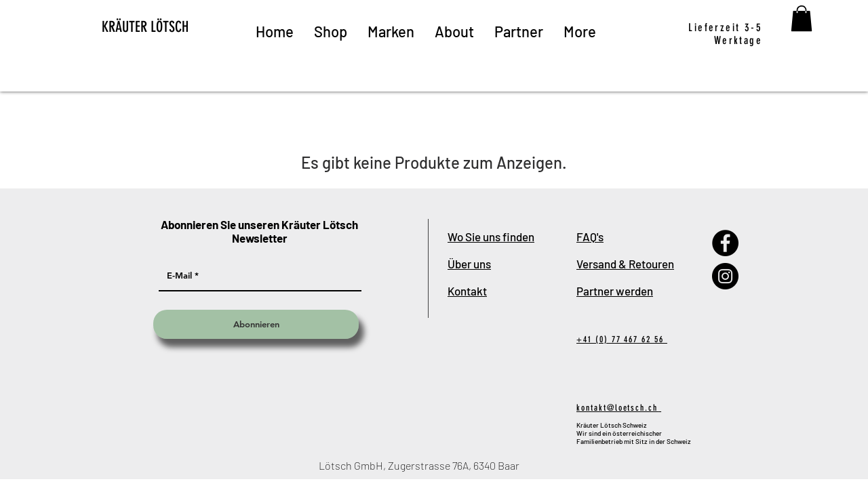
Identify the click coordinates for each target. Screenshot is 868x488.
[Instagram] (725, 276)
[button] (802, 18)
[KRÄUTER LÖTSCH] (170, 27)
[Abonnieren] (256, 324)
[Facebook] (725, 243)
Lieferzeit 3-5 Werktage (725, 34)
